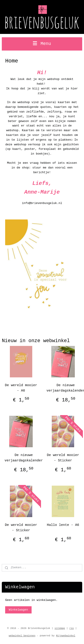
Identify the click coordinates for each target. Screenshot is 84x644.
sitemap (60, 628)
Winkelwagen (18, 610)
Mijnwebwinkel (66, 636)
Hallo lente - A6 (63, 525)
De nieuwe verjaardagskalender (24, 458)
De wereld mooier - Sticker (63, 458)
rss (72, 628)
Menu (42, 44)
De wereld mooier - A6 (21, 388)
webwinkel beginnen (22, 636)
